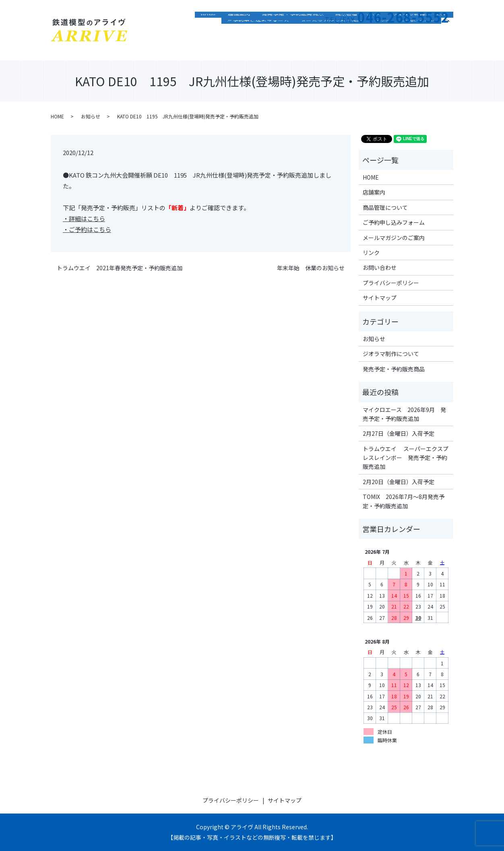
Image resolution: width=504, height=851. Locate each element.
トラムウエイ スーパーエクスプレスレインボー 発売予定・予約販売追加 (406, 458)
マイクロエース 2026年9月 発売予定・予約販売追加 (404, 414)
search (450, 45)
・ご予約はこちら (87, 229)
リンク (382, 46)
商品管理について (357, 34)
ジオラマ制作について (419, 34)
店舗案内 (239, 34)
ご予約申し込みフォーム (258, 46)
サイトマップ (380, 298)
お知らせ (91, 116)
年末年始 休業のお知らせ (311, 268)
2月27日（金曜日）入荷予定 (399, 433)
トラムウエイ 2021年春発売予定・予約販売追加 (120, 268)
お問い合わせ (419, 46)
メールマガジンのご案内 (331, 46)
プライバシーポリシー (391, 283)
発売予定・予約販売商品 (293, 34)
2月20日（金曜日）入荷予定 (399, 482)
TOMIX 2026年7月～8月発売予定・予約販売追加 (404, 501)
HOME (209, 34)
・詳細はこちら (84, 218)
